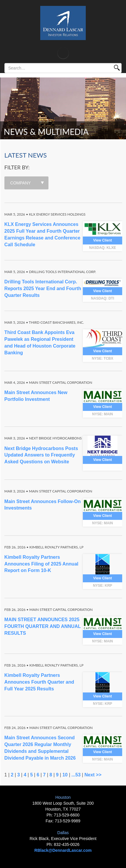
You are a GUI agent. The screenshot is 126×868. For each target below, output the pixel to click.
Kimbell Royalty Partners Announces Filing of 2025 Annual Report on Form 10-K (41, 564)
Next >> (93, 775)
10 (65, 775)
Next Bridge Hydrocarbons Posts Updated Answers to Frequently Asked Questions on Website (41, 455)
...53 (76, 775)
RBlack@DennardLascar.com (63, 850)
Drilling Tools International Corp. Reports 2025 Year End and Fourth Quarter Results (43, 288)
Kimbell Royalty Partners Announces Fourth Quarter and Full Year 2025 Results (39, 682)
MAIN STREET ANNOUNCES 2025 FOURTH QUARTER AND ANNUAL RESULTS (43, 626)
